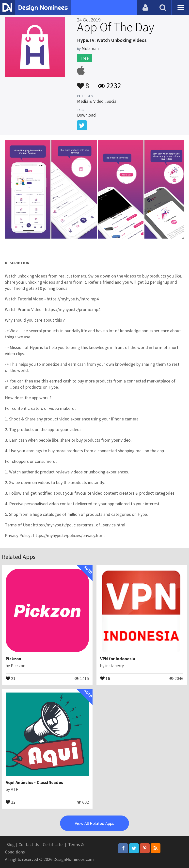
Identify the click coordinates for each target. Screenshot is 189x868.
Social (112, 101)
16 (105, 678)
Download (86, 115)
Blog (10, 844)
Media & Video (90, 101)
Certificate (53, 844)
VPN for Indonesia (118, 659)
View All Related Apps (94, 823)
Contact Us (29, 844)
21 (11, 678)
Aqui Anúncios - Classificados (34, 782)
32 (11, 802)
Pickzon (13, 659)
